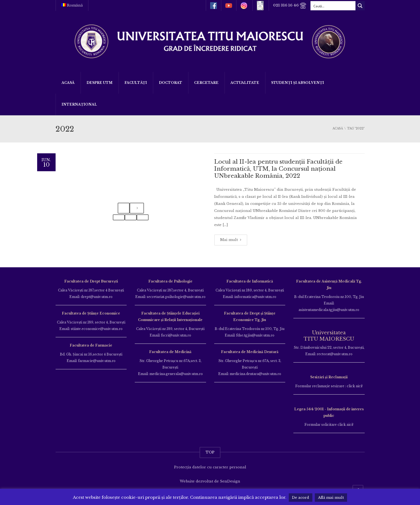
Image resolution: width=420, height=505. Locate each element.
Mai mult (231, 240)
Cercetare (206, 83)
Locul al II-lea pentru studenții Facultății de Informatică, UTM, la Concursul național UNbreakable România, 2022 (278, 169)
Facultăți (136, 83)
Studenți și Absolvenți (298, 83)
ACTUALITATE (245, 83)
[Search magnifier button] (360, 6)
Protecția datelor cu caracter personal (210, 467)
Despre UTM (100, 83)
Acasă (68, 83)
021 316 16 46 (290, 6)
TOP (210, 452)
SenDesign (230, 481)
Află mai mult (331, 498)
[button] (119, 217)
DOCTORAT (171, 83)
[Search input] (333, 6)
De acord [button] (301, 498)
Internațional (79, 104)
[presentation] (124, 208)
